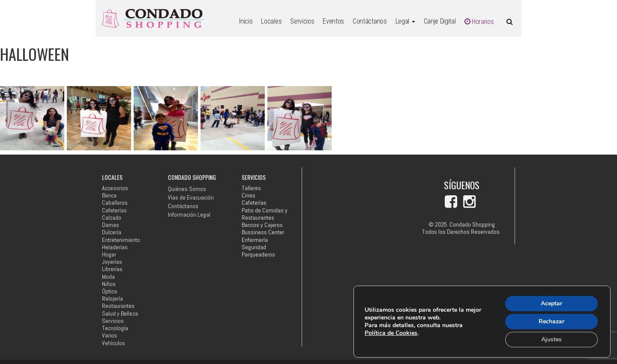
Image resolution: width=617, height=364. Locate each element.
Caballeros (115, 203)
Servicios (302, 21)
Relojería (112, 299)
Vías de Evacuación (191, 197)
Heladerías (115, 247)
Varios (109, 336)
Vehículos (114, 343)
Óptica (109, 291)
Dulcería (112, 232)
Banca (109, 195)
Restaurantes (118, 306)
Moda (108, 277)
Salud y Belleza (120, 314)
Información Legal (189, 215)
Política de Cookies (391, 333)
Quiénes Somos (187, 189)
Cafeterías (114, 210)
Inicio (246, 21)
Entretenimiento (121, 240)
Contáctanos (370, 21)
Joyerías (112, 262)
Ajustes (551, 339)
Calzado (112, 218)
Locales (271, 21)
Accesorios (115, 188)
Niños (109, 284)
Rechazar (551, 321)
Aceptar (551, 303)
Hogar (109, 255)
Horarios (479, 22)
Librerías (112, 269)
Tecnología (115, 328)
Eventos (333, 21)
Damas (111, 225)
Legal (405, 21)
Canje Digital (440, 21)
